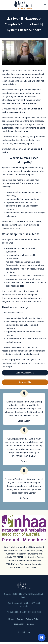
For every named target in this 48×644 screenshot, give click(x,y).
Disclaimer (19, 624)
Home (11, 619)
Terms (20, 619)
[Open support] (42, 638)
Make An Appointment (25, 373)
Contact (31, 624)
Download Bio (25, 382)
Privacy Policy (33, 619)
